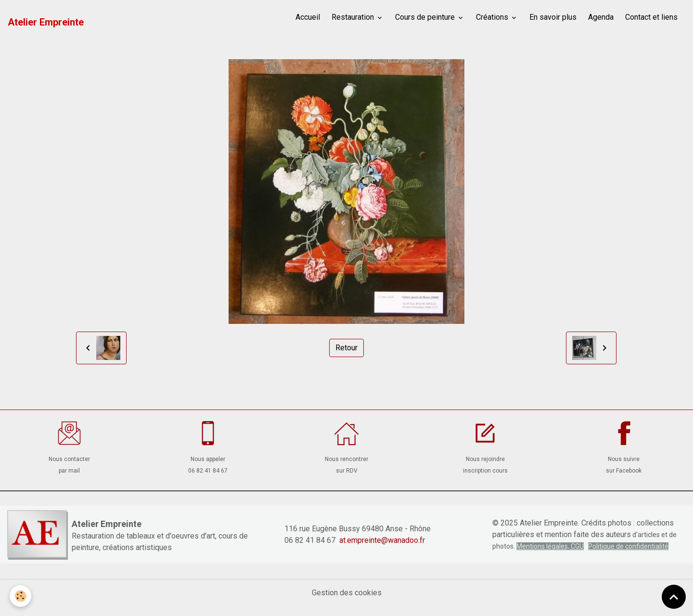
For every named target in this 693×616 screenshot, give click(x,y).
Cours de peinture (426, 17)
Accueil (308, 17)
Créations (493, 17)
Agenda (601, 17)
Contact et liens (651, 17)
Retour (346, 348)
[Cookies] (20, 596)
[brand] (46, 22)
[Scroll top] (674, 597)
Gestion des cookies (347, 593)
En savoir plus (553, 17)
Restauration (354, 17)
